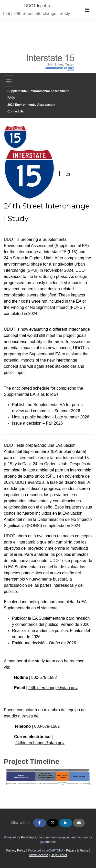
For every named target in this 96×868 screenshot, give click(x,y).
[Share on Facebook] (40, 823)
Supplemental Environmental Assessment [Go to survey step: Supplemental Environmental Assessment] (38, 91)
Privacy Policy (16, 851)
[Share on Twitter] (53, 823)
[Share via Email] (79, 823)
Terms (84, 851)
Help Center (59, 855)
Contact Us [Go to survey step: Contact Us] (15, 111)
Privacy (71, 851)
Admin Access (39, 855)
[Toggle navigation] (9, 81)
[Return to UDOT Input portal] (38, 6)
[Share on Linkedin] (66, 823)
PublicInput (29, 837)
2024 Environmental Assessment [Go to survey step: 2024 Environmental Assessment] (31, 105)
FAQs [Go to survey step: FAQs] (11, 98)
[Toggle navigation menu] (87, 10)
